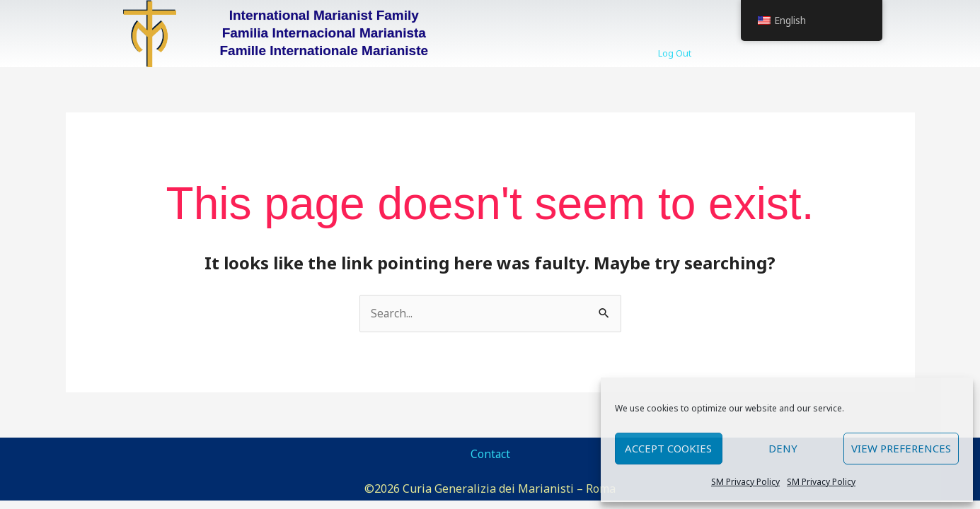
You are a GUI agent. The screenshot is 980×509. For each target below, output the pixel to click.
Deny (783, 448)
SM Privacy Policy (745, 482)
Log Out (675, 53)
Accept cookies (668, 448)
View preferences (901, 448)
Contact (490, 455)
